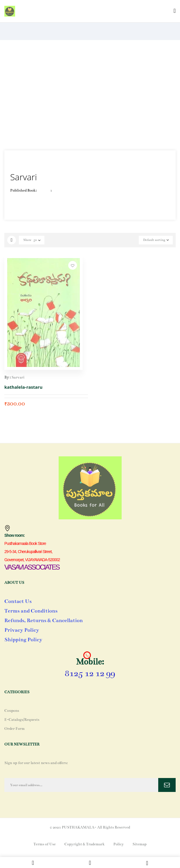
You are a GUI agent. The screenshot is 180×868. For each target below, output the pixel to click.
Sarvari (18, 377)
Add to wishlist (73, 265)
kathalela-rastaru (23, 387)
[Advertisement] (90, 95)
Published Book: (23, 190)
